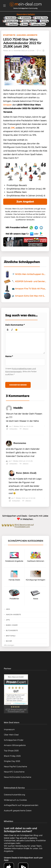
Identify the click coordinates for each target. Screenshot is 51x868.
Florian (6, 51)
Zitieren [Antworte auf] (24, 464)
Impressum (9, 729)
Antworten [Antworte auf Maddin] (12, 429)
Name (9, 356)
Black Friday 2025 (12, 756)
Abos (8, 609)
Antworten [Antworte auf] (12, 464)
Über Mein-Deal (11, 735)
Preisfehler (41, 841)
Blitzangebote (12, 630)
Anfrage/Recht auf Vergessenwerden (21, 805)
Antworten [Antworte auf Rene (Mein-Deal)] (15, 501)
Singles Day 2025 (12, 761)
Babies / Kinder (12, 625)
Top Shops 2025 (11, 751)
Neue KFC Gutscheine (14, 772)
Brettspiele (11, 636)
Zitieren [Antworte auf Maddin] (24, 429)
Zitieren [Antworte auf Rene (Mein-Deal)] (27, 501)
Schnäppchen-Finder (14, 740)
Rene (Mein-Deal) (26, 473)
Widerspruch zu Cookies (15, 800)
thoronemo (20, 443)
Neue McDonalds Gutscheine (17, 777)
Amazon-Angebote (27, 35)
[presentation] (8, 330)
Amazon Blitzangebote (15, 745)
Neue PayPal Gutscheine (15, 767)
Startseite (9, 35)
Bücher (9, 641)
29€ (13, 128)
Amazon (7, 105)
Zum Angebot (25, 202)
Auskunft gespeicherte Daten (18, 811)
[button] (8, 330)
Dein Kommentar (15, 325)
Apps (8, 620)
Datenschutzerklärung (14, 795)
